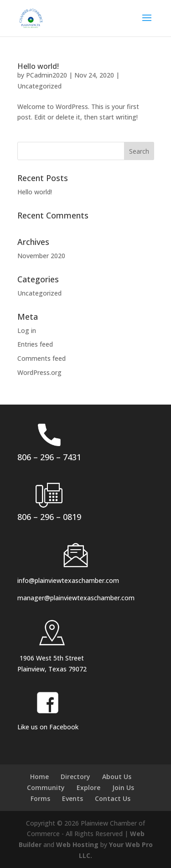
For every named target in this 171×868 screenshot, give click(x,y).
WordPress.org (39, 372)
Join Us (123, 787)
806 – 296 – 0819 (49, 517)
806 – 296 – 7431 (49, 457)
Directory (75, 777)
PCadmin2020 (47, 75)
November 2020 (41, 256)
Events (73, 798)
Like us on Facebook (48, 727)
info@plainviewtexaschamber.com (68, 580)
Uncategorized (39, 86)
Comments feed (41, 358)
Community (46, 787)
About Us (117, 777)
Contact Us (113, 798)
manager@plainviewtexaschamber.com (76, 598)
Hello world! (38, 66)
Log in (27, 330)
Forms (40, 798)
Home (39, 777)
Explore (88, 787)
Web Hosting (77, 845)
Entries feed (35, 344)
